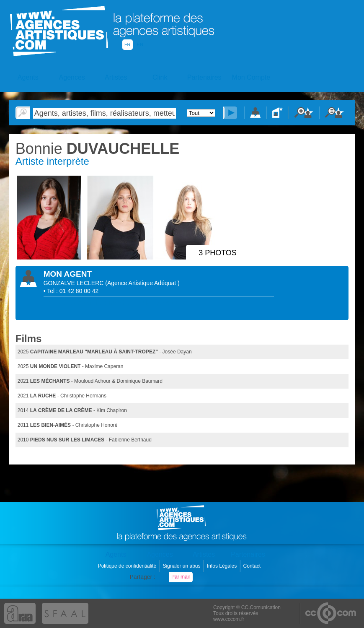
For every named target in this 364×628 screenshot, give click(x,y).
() (142, 283)
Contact (253, 566)
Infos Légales (223, 566)
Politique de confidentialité (128, 566)
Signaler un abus (182, 566)
